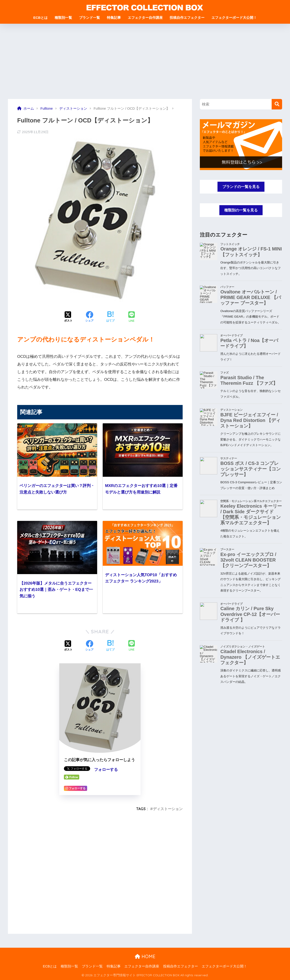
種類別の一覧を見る (241, 211)
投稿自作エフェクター (187, 18)
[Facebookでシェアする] (89, 317)
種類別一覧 (63, 18)
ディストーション (168, 809)
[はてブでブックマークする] (110, 317)
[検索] (277, 104)
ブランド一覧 (89, 18)
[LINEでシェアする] (132, 317)
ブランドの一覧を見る (241, 187)
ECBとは (40, 18)
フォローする (106, 770)
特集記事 (114, 18)
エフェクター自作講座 (145, 18)
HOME (145, 956)
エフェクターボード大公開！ (234, 18)
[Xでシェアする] (68, 317)
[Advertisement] (145, 64)
